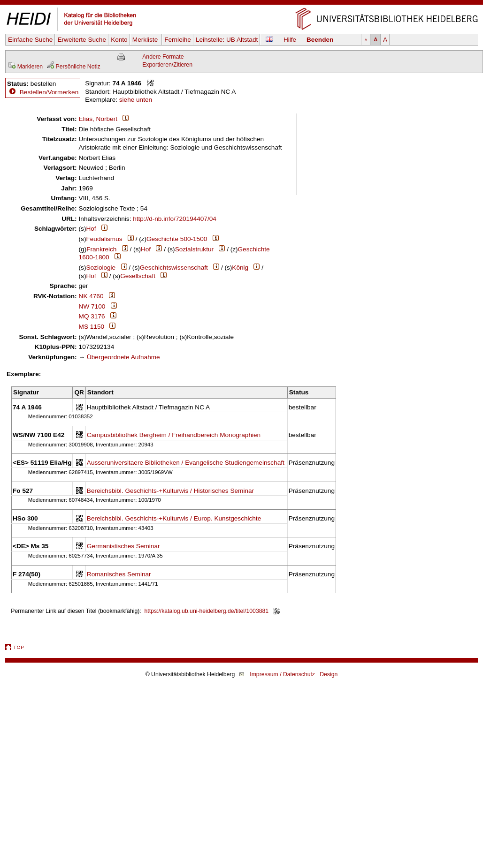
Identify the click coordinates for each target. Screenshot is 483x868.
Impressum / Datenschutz (282, 674)
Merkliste (146, 40)
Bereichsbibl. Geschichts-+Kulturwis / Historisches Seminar (170, 491)
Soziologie (101, 268)
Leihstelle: (227, 40)
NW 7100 (92, 306)
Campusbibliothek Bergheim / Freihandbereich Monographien (174, 435)
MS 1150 (92, 327)
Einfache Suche (30, 40)
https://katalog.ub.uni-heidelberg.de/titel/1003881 (207, 611)
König (240, 268)
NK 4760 (91, 296)
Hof (91, 229)
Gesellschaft (138, 276)
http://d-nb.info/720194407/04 (175, 219)
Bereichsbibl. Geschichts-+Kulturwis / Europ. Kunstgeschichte (174, 518)
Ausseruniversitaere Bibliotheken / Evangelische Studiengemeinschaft (186, 463)
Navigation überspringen (241, 4)
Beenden (320, 40)
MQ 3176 (92, 316)
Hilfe (290, 40)
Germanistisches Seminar (123, 546)
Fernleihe (178, 40)
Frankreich (101, 249)
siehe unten (136, 100)
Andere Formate (163, 57)
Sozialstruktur (194, 249)
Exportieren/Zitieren (167, 65)
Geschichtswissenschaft (174, 268)
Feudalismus (104, 239)
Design (329, 674)
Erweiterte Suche (82, 40)
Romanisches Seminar (119, 574)
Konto (119, 40)
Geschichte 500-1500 (177, 239)
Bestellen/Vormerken (49, 92)
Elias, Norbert (98, 119)
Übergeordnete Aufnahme (123, 357)
